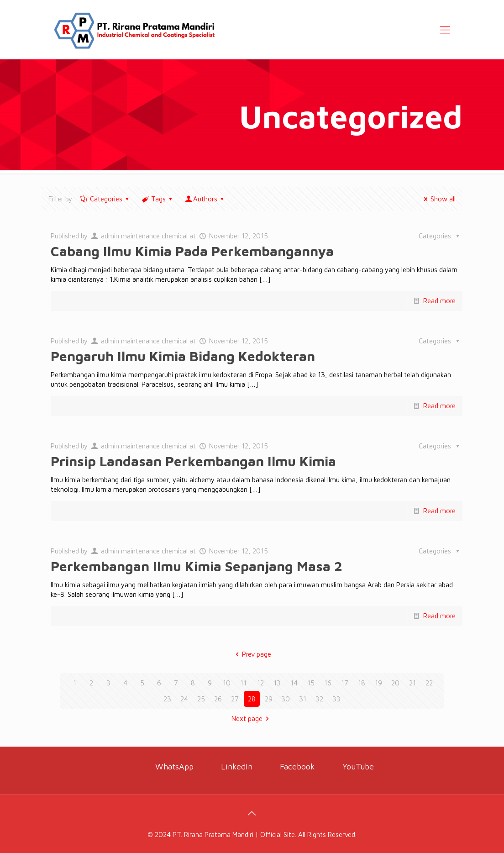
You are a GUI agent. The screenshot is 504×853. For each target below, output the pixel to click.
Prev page (252, 654)
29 (269, 699)
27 (235, 699)
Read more (439, 301)
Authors (205, 199)
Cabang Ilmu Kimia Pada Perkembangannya (192, 251)
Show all (438, 199)
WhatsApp (174, 766)
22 (429, 683)
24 (184, 699)
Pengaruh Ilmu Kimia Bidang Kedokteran (183, 356)
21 (412, 683)
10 (227, 683)
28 (252, 699)
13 (277, 683)
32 (319, 699)
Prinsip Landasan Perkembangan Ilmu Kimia (193, 461)
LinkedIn (237, 766)
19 (378, 683)
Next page (252, 719)
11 (243, 683)
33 (336, 699)
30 (286, 699)
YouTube (357, 766)
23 (167, 699)
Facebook (297, 766)
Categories (105, 199)
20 (395, 683)
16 (328, 683)
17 (345, 683)
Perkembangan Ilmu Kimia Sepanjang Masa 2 (197, 566)
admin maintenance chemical (144, 236)
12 (260, 683)
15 (311, 683)
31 (303, 699)
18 (362, 683)
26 (218, 699)
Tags (158, 199)
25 (201, 699)
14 (294, 683)
